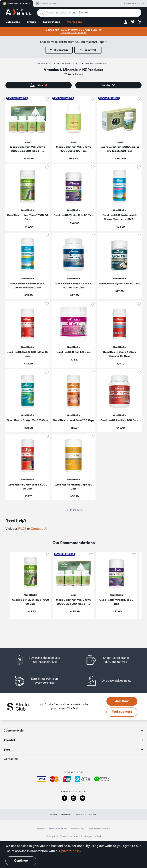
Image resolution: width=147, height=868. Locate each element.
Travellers (66, 815)
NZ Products (45, 64)
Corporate (80, 815)
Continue (21, 861)
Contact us (11, 759)
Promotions (75, 22)
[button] (126, 22)
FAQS (23, 529)
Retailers (41, 829)
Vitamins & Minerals (96, 64)
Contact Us (39, 529)
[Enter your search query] (89, 13)
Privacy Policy (77, 829)
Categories (13, 22)
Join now (122, 701)
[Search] (42, 13)
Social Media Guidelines (99, 829)
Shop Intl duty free (16, 4)
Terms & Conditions (58, 829)
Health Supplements (68, 64)
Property (94, 815)
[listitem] (28, 129)
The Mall (53, 815)
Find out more (122, 712)
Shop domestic (47, 4)
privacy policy (71, 851)
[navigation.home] (18, 13)
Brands (31, 22)
